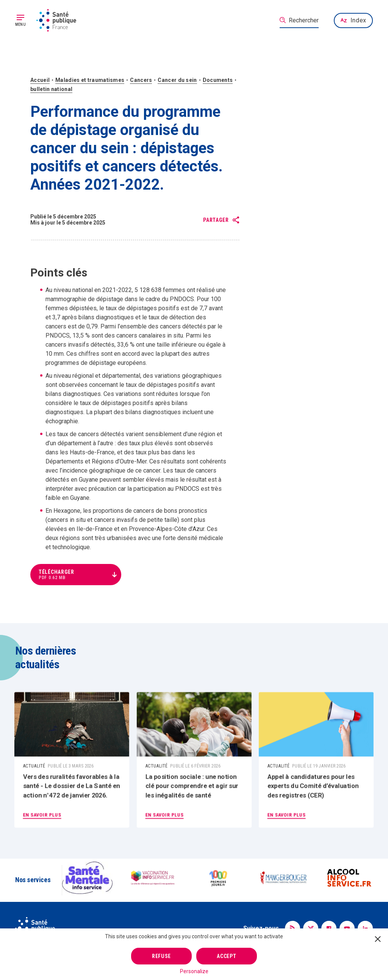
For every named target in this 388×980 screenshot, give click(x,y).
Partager (216, 220)
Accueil (40, 80)
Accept (226, 956)
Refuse (161, 956)
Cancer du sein (177, 80)
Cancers (141, 80)
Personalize (194, 971)
